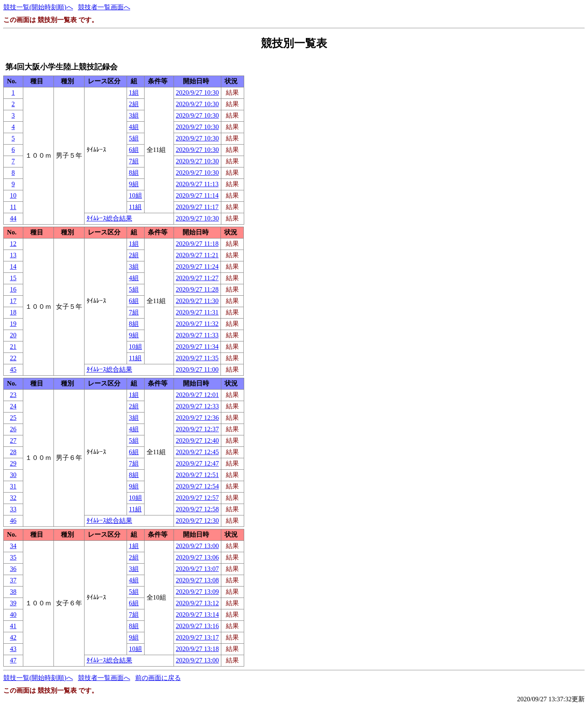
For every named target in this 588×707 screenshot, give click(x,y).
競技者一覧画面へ (104, 7)
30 (13, 475)
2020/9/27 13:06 (197, 557)
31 (13, 486)
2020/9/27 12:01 (197, 395)
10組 (136, 195)
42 (13, 637)
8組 (134, 173)
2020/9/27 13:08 (197, 580)
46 (13, 521)
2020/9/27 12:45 (197, 452)
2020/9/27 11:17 (197, 207)
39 (13, 603)
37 (13, 580)
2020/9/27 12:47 (197, 463)
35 (13, 557)
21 (13, 347)
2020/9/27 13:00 (197, 546)
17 (13, 301)
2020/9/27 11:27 (197, 278)
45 (13, 369)
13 (13, 255)
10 (13, 195)
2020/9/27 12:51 (197, 475)
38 (13, 592)
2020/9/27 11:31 (197, 312)
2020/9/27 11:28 (197, 289)
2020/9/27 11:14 (197, 195)
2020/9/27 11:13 (197, 184)
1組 (134, 93)
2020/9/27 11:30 (197, 301)
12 (13, 244)
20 (13, 335)
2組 (134, 104)
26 (13, 429)
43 (13, 649)
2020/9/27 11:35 (197, 358)
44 (13, 218)
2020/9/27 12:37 (197, 429)
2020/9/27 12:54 (197, 486)
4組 (134, 127)
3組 (134, 115)
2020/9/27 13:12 (197, 603)
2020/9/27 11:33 (197, 335)
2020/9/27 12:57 (197, 498)
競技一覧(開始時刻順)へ (38, 7)
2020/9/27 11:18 (197, 244)
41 (13, 626)
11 (13, 207)
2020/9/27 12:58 (197, 509)
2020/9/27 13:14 (197, 614)
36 (13, 569)
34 (13, 546)
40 (13, 614)
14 (13, 267)
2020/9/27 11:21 (197, 255)
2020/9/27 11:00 (197, 369)
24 (13, 406)
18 (13, 312)
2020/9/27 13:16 (197, 626)
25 (13, 418)
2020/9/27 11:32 (197, 324)
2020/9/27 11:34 (197, 347)
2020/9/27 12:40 (197, 440)
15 (13, 278)
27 (13, 440)
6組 (134, 150)
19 (13, 324)
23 (13, 395)
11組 (135, 207)
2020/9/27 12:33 (197, 406)
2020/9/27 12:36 (197, 418)
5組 (134, 138)
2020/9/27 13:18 (197, 649)
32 (13, 498)
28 (13, 452)
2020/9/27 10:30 (197, 93)
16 (13, 289)
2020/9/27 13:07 (197, 569)
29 (13, 463)
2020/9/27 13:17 (197, 637)
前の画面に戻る (158, 678)
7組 (134, 161)
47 (13, 660)
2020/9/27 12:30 (197, 521)
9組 (134, 184)
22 (13, 358)
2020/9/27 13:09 (197, 592)
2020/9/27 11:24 (197, 267)
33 (13, 509)
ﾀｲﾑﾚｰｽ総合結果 (109, 218)
